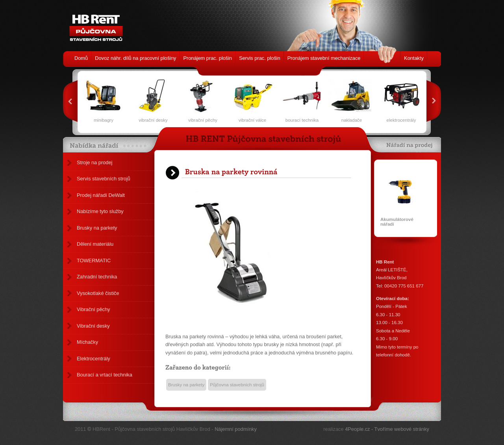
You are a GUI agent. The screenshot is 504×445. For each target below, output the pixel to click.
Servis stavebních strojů (104, 179)
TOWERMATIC (94, 261)
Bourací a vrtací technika (105, 375)
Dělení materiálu (95, 244)
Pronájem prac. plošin (208, 58)
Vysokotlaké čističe (98, 293)
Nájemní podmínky (236, 429)
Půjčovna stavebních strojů (237, 385)
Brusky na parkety (97, 228)
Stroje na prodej (94, 162)
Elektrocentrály (94, 359)
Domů (81, 58)
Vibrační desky (93, 326)
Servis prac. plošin (260, 58)
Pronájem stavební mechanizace (324, 58)
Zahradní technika (97, 277)
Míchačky (87, 342)
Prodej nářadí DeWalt (101, 195)
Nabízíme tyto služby (100, 211)
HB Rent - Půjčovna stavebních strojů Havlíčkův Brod (94, 24)
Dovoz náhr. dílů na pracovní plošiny (135, 58)
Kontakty (414, 58)
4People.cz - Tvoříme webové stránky (387, 429)
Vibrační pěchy (93, 309)
